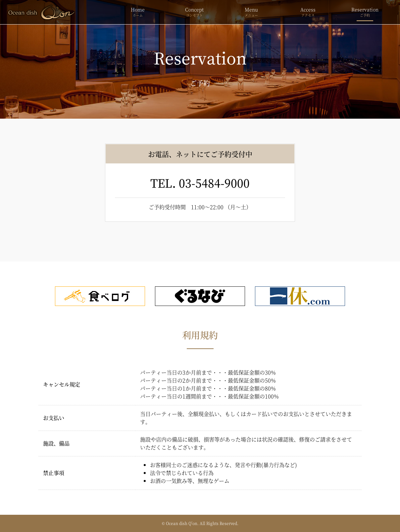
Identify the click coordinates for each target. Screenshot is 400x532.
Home (138, 12)
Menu (251, 12)
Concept (194, 12)
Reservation (365, 12)
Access (308, 12)
